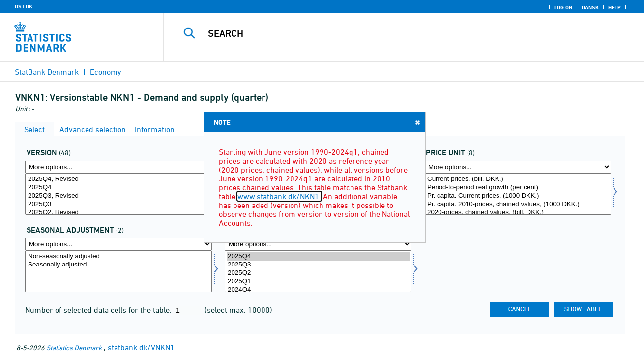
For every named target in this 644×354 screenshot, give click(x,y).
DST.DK (24, 6)
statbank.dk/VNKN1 (141, 347)
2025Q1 (318, 281)
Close (417, 122)
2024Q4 (318, 290)
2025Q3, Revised (118, 196)
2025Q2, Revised (118, 213)
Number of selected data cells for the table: (99, 310)
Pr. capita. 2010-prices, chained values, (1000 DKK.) (518, 204)
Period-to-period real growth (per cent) (518, 188)
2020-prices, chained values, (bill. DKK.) (518, 213)
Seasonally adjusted (118, 265)
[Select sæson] (118, 271)
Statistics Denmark (74, 347)
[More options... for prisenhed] (518, 167)
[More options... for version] (118, 167)
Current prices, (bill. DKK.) (518, 179)
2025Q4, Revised (118, 179)
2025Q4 (118, 188)
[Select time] (318, 271)
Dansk (590, 7)
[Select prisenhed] (518, 194)
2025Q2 (318, 273)
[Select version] (118, 194)
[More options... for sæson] (118, 244)
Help (615, 7)
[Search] (394, 33)
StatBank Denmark (47, 72)
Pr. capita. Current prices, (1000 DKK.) (518, 196)
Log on (563, 7)
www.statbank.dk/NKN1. (279, 196)
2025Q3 (118, 204)
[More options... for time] (318, 244)
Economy (106, 72)
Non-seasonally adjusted (118, 256)
